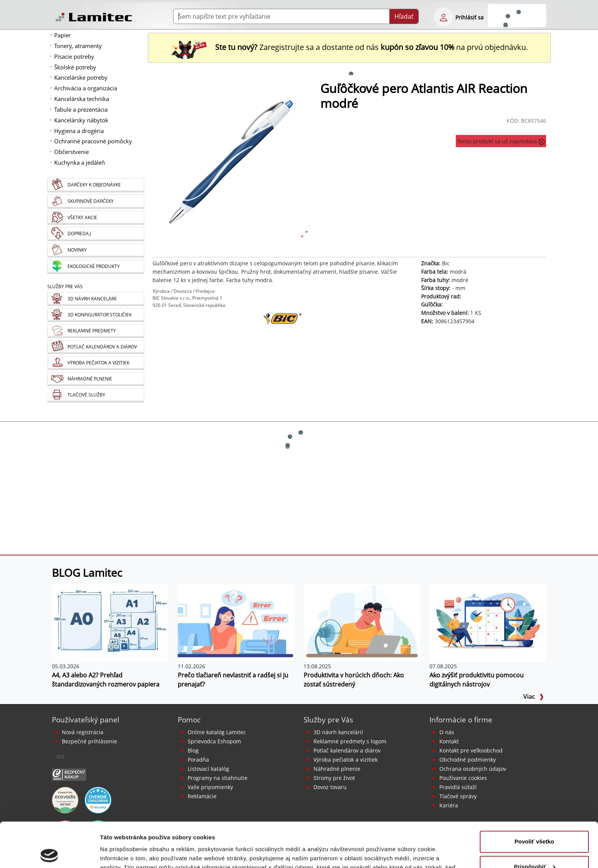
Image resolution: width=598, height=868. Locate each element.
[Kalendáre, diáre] (96, 347)
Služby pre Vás (328, 720)
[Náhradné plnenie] (96, 379)
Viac (534, 696)
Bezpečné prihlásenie (89, 741)
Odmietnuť (534, 847)
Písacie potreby (74, 56)
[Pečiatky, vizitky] (96, 363)
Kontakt (449, 741)
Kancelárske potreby (81, 77)
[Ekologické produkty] (96, 267)
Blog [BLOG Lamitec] (193, 750)
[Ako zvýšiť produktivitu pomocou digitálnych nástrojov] (488, 622)
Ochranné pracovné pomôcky (93, 141)
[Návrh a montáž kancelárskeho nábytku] (96, 299)
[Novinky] (96, 250)
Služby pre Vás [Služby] (65, 286)
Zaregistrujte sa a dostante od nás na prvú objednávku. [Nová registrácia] (349, 47)
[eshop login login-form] (444, 17)
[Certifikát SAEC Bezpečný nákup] (69, 774)
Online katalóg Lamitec (217, 732)
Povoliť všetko (534, 797)
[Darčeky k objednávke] (96, 185)
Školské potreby (75, 67)
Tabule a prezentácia (81, 109)
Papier (63, 35)
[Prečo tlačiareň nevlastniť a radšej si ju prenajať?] (236, 622)
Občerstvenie (72, 152)
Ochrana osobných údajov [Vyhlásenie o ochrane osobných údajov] (473, 769)
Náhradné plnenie (337, 769)
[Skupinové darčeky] (96, 202)
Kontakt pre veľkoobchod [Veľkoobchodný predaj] (471, 750)
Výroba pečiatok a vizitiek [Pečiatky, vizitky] (346, 760)
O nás (447, 732)
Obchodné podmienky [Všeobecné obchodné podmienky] (468, 760)
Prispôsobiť (535, 822)
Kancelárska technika (82, 99)
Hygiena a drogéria (79, 131)
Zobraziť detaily (122, 853)
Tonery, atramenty (78, 46)
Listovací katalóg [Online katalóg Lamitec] (208, 769)
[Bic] (282, 332)
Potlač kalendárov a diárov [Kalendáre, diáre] (347, 750)
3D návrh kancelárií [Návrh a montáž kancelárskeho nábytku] (338, 732)
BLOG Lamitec (87, 573)
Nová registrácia (83, 732)
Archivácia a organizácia (86, 88)
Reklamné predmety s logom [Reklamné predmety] (350, 741)
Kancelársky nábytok (81, 120)
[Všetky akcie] (96, 218)
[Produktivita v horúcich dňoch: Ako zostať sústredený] (362, 622)
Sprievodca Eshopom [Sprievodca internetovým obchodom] (214, 741)
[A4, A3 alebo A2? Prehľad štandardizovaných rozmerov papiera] (110, 622)
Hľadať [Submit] (404, 16)
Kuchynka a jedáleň (80, 162)
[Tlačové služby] (96, 395)
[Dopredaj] (96, 234)
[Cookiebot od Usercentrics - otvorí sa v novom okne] (49, 853)
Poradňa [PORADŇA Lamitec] (198, 760)
